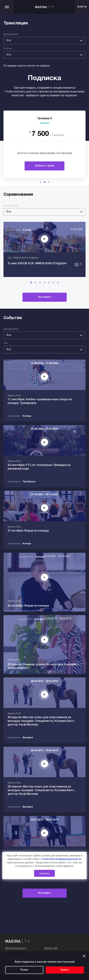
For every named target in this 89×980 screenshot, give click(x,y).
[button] (40, 182)
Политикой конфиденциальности (61, 859)
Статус (8, 49)
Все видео (45, 297)
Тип (6, 343)
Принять (45, 873)
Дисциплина (11, 34)
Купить (65, 970)
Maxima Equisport (16, 948)
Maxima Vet (51, 948)
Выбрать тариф (45, 166)
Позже (24, 970)
